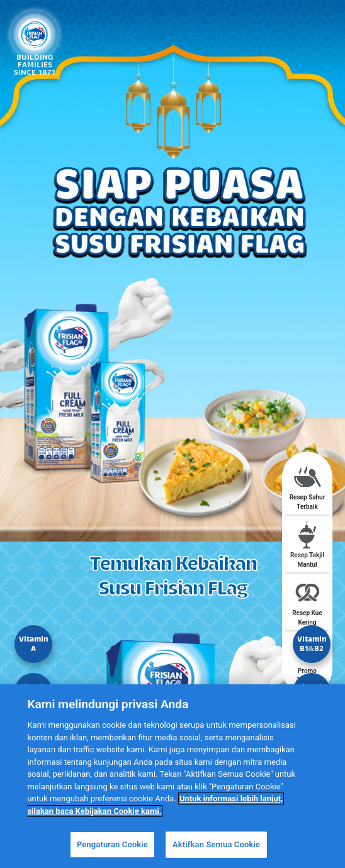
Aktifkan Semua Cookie (216, 844)
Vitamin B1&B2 (312, 644)
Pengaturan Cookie (112, 844)
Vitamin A (34, 644)
